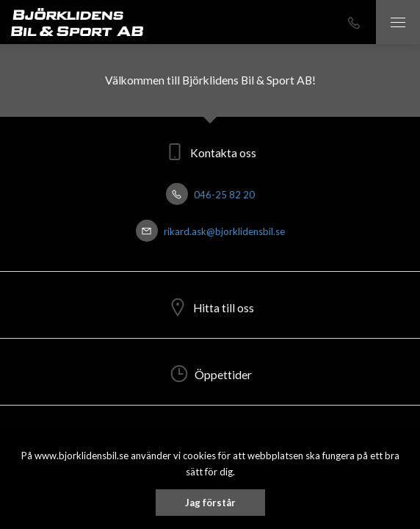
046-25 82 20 (210, 195)
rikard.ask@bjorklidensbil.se (210, 231)
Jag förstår (210, 503)
